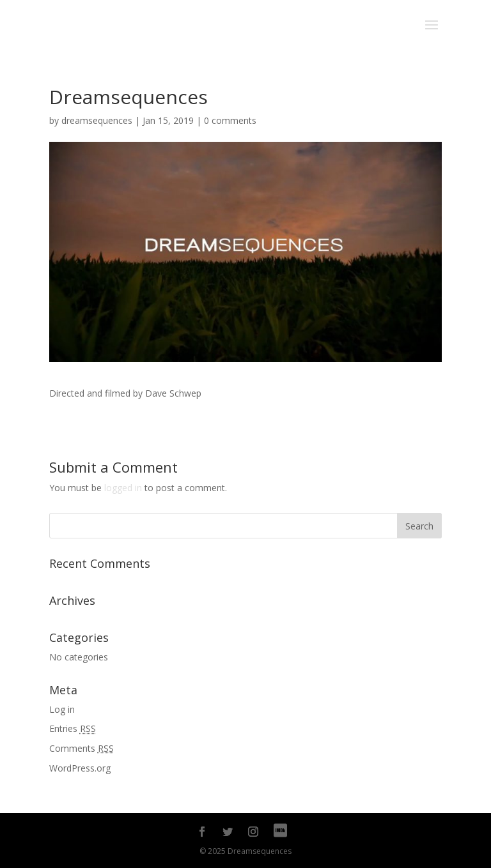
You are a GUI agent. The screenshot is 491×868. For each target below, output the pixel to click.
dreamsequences (97, 120)
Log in (62, 709)
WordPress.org (80, 768)
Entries (73, 728)
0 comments (230, 120)
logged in (123, 488)
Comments (82, 748)
